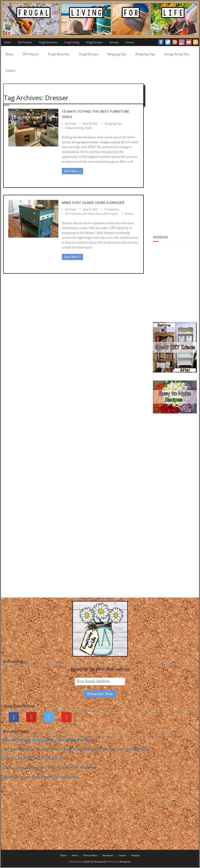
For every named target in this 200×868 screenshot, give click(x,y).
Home (8, 42)
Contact (130, 42)
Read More (71, 171)
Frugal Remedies (48, 42)
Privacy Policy (90, 855)
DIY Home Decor (93, 214)
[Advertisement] (177, 154)
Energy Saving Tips (177, 54)
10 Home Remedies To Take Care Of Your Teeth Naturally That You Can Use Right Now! (77, 749)
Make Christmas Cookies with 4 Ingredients (40, 777)
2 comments (112, 209)
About (75, 855)
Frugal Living (72, 42)
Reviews (114, 42)
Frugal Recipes (94, 42)
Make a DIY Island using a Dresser (93, 202)
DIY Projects (25, 42)
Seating (79, 128)
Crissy (73, 124)
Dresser (70, 128)
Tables (89, 128)
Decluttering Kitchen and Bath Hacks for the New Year (50, 768)
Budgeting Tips (145, 54)
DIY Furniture (74, 214)
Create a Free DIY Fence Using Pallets (35, 758)
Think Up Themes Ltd (95, 862)
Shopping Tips (117, 54)
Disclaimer (108, 855)
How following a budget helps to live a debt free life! (47, 740)
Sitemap (135, 855)
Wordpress (125, 862)
